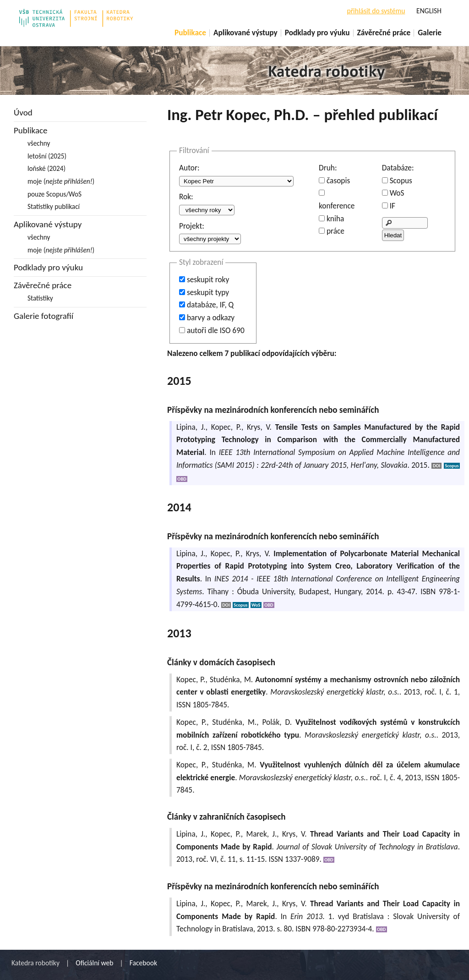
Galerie (430, 33)
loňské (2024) (46, 168)
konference (337, 206)
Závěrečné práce (384, 33)
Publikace (190, 33)
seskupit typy (208, 292)
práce (335, 231)
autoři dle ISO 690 (216, 330)
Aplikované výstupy (245, 33)
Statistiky (40, 298)
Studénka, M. (231, 679)
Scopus (401, 181)
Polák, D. (277, 722)
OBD (182, 479)
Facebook (143, 963)
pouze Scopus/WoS (55, 194)
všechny (39, 143)
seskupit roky (208, 279)
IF (393, 206)
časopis (338, 181)
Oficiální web (94, 963)
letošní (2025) (47, 156)
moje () (61, 181)
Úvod (23, 112)
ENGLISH (429, 11)
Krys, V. (259, 427)
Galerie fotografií (44, 316)
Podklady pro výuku (317, 33)
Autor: (189, 168)
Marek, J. (261, 834)
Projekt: (192, 226)
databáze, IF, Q (210, 305)
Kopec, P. (226, 427)
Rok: (186, 197)
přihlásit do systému (376, 11)
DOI (436, 466)
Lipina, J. (191, 427)
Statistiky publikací (54, 206)
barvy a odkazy (211, 318)
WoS (397, 193)
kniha (335, 219)
